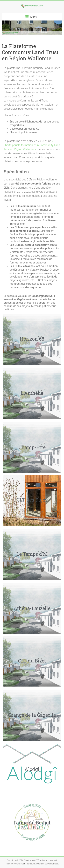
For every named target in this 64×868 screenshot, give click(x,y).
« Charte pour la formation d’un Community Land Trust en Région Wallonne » (32, 145)
